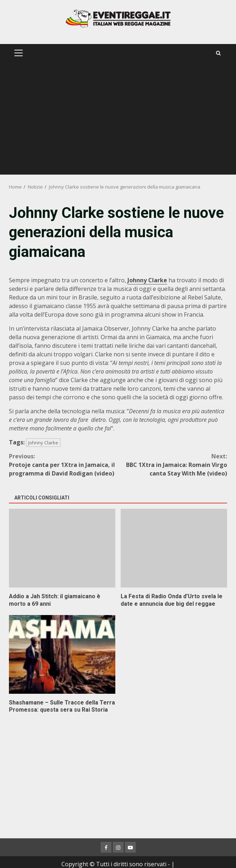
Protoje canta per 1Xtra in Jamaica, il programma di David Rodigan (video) (64, 465)
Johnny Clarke (43, 443)
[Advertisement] (118, 121)
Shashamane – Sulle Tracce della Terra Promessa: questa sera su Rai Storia (62, 654)
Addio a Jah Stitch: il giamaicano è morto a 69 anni (62, 548)
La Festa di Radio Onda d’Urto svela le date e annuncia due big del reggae (174, 548)
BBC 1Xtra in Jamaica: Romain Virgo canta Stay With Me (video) (173, 465)
